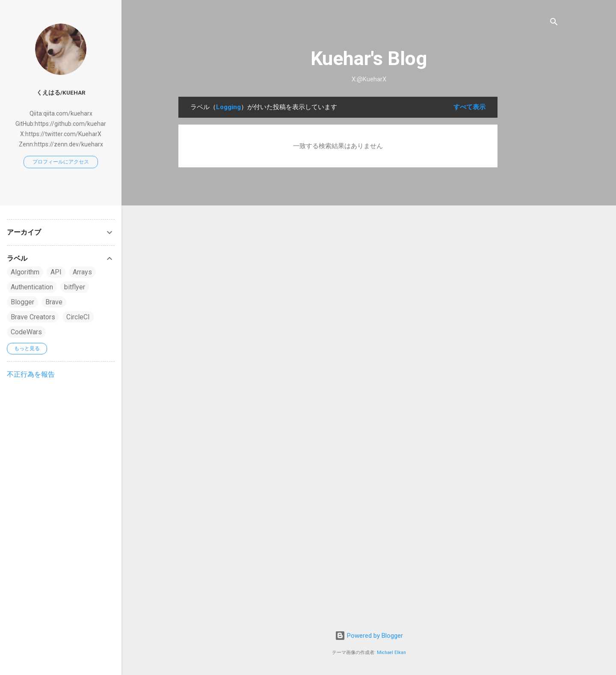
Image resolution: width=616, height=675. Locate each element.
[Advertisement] (532, 225)
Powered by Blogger (369, 636)
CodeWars (26, 332)
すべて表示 (469, 107)
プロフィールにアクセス (61, 162)
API (56, 272)
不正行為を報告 (31, 374)
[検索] (554, 23)
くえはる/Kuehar (61, 92)
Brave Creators (33, 317)
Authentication (32, 287)
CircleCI (78, 317)
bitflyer (75, 287)
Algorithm (25, 272)
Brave (54, 302)
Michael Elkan (391, 653)
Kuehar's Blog (369, 58)
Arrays (82, 272)
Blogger (22, 302)
